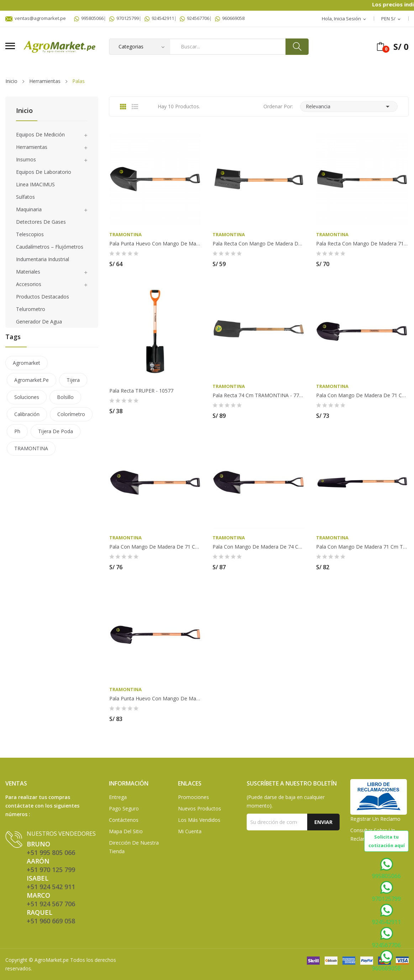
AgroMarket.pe (52, 960)
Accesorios (29, 284)
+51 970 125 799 (51, 870)
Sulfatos (25, 197)
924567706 (195, 18)
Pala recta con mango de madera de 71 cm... (259, 244)
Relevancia (349, 107)
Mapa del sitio (126, 831)
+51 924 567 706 (51, 904)
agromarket (27, 363)
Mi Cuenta (190, 831)
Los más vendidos (199, 820)
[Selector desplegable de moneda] (391, 19)
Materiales (28, 272)
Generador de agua (39, 322)
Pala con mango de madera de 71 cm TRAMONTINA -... (362, 395)
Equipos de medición (40, 134)
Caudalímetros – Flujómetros (50, 247)
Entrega (118, 797)
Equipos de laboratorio (44, 172)
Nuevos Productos (200, 808)
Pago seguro (124, 808)
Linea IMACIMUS (35, 184)
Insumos (26, 159)
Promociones (193, 797)
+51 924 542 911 (51, 887)
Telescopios (30, 234)
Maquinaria (29, 209)
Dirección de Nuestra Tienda (134, 847)
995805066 (89, 18)
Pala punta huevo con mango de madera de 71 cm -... (155, 244)
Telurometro (31, 309)
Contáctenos (124, 820)
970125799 (124, 18)
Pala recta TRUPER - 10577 (141, 391)
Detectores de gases (41, 222)
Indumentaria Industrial (43, 259)
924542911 (159, 18)
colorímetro (71, 414)
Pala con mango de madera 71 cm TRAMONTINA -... (362, 547)
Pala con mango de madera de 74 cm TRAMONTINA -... (259, 547)
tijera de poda (56, 431)
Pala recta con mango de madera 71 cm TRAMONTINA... (362, 244)
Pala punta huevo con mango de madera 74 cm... (155, 699)
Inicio (24, 111)
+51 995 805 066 (51, 852)
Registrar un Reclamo (375, 819)
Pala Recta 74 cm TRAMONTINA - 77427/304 (259, 395)
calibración (27, 414)
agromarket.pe (32, 380)
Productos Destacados (43, 297)
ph (17, 431)
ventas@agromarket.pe (36, 18)
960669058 (230, 18)
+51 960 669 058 (51, 921)
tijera (73, 380)
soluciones (27, 397)
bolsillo (65, 397)
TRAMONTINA (31, 448)
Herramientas (32, 147)
